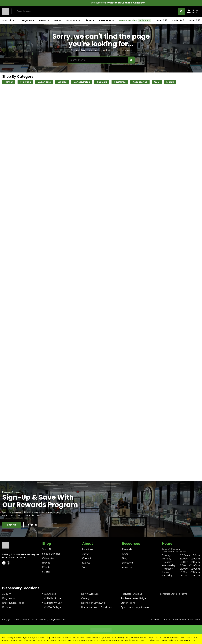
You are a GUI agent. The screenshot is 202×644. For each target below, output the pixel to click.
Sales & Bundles (51, 554)
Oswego (86, 598)
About (86, 554)
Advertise (127, 567)
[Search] (181, 11)
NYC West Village (51, 607)
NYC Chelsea (49, 594)
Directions (128, 563)
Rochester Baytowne (93, 603)
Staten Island (128, 603)
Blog (125, 558)
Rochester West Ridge (133, 598)
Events (86, 563)
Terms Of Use (194, 620)
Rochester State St (131, 594)
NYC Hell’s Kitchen (52, 598)
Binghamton (9, 598)
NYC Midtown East (52, 603)
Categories (48, 558)
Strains (46, 572)
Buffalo (6, 607)
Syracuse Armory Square (135, 607)
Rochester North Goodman (97, 607)
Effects (46, 567)
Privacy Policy (179, 620)
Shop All (47, 549)
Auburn (7, 594)
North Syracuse (90, 594)
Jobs (85, 567)
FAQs (125, 554)
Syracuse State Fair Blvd (174, 594)
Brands (46, 563)
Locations (87, 549)
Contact (87, 558)
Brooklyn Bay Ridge (13, 603)
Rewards (127, 549)
